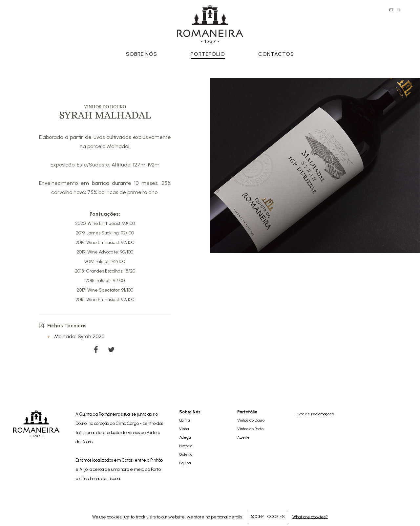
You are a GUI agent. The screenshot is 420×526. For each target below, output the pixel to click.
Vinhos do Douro (251, 420)
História (186, 446)
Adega (185, 437)
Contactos (276, 54)
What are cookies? (310, 517)
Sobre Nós (142, 54)
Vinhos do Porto (250, 429)
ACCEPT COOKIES (268, 517)
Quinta (184, 420)
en (399, 10)
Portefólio (208, 54)
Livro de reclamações (315, 414)
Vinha (184, 429)
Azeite (243, 437)
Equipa (185, 463)
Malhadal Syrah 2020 (76, 336)
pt (391, 10)
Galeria (186, 454)
